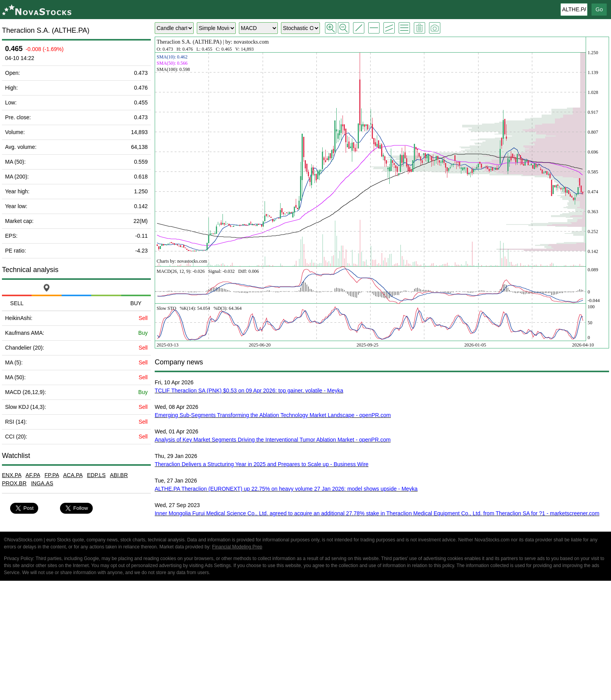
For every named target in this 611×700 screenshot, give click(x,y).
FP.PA (52, 475)
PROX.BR (14, 483)
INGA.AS (42, 483)
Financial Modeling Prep (237, 547)
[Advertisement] (305, 642)
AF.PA (33, 475)
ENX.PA (12, 475)
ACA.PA (73, 475)
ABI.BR (119, 475)
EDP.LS (96, 475)
